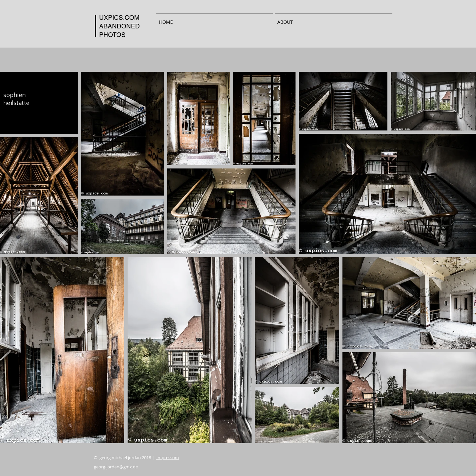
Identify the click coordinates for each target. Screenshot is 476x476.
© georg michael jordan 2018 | (136, 458)
